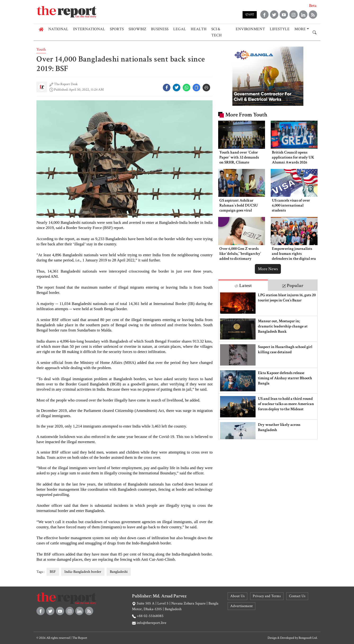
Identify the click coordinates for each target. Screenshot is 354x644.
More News (268, 269)
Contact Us (297, 596)
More (300, 29)
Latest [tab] (243, 286)
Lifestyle (280, 29)
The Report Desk (66, 84)
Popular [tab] (293, 286)
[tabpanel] (268, 365)
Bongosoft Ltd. (308, 638)
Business (160, 29)
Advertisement (241, 606)
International (89, 29)
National (58, 29)
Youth (41, 49)
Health (199, 29)
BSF (53, 572)
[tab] (243, 285)
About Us (237, 596)
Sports (117, 29)
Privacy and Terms (267, 596)
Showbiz (137, 29)
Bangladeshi (119, 572)
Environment (250, 29)
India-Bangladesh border (83, 572)
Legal (180, 29)
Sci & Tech (217, 32)
